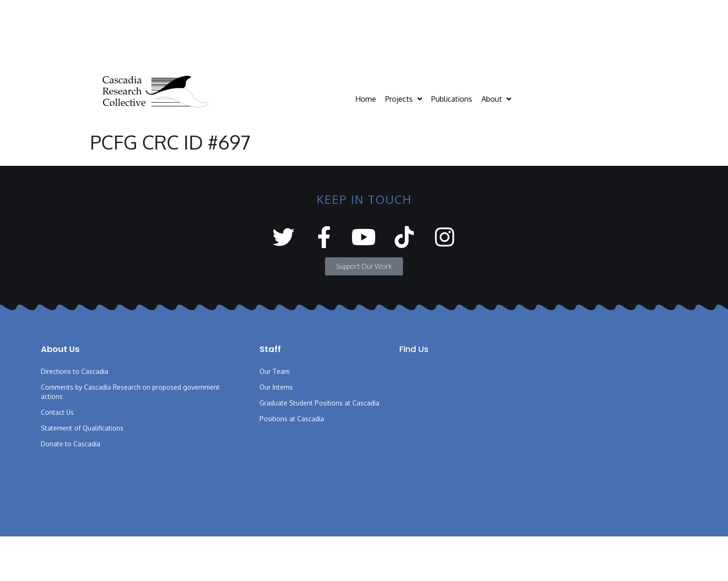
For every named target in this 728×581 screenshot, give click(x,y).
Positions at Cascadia (292, 419)
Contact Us (57, 412)
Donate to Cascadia (71, 444)
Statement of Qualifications (82, 428)
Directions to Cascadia (75, 371)
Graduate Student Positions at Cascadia (319, 403)
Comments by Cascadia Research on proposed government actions (130, 392)
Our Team (275, 371)
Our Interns (276, 387)
